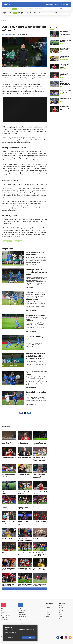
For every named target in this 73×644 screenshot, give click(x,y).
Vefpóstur (21, 624)
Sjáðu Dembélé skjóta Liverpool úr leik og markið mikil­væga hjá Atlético (40, 554)
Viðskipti (48, 607)
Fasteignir (61, 607)
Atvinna (60, 609)
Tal (59, 620)
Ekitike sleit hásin (6, 553)
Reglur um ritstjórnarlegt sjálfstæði (7, 612)
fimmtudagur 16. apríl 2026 (52, 4)
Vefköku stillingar (12, 638)
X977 (60, 618)
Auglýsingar (21, 613)
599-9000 (6, 619)
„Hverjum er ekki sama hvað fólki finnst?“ (64, 66)
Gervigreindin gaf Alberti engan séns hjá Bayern (66, 75)
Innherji (60, 606)
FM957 (60, 617)
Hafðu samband (22, 615)
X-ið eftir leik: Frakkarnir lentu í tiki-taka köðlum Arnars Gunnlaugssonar (35, 356)
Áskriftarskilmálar (22, 618)
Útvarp (47, 617)
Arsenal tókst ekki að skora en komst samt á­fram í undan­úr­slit (24, 508)
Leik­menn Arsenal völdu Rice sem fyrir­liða (65, 108)
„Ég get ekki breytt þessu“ (24, 475)
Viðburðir (61, 611)
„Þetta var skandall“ (38, 506)
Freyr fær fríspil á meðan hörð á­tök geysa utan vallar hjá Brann (40, 444)
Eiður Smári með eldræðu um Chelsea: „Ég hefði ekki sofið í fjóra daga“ (39, 476)
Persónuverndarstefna (6, 614)
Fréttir (47, 606)
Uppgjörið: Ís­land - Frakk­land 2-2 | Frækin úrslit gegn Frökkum (36, 318)
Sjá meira (25, 589)
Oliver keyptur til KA (7, 539)
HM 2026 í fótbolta (18, 241)
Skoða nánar (7, 634)
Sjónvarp (48, 615)
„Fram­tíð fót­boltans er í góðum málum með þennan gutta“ (24, 523)
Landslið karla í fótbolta (8, 241)
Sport (47, 609)
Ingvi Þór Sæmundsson (7, 34)
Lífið (47, 611)
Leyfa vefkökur (29, 638)
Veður (60, 613)
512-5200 (23, 611)
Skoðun (47, 613)
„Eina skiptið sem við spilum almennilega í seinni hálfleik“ (36, 272)
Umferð (20, 622)
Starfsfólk (21, 620)
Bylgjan (60, 615)
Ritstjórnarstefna (22, 616)
